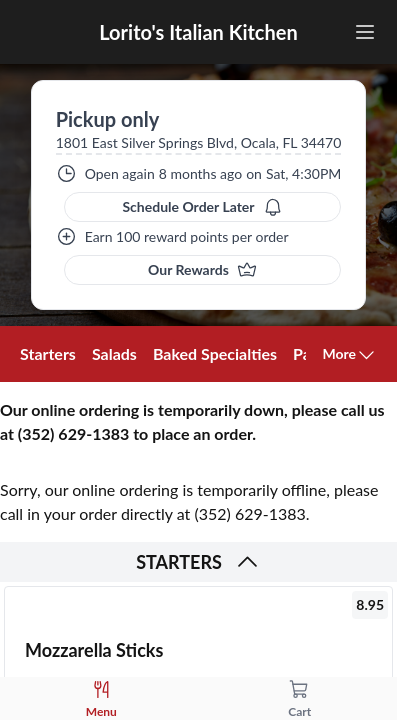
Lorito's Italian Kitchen (198, 32)
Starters (48, 353)
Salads (114, 353)
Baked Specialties (215, 353)
